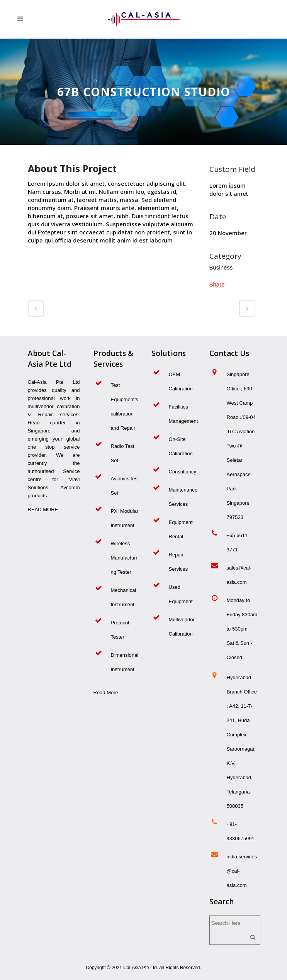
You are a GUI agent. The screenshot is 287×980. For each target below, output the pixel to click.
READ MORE (43, 509)
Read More (106, 693)
